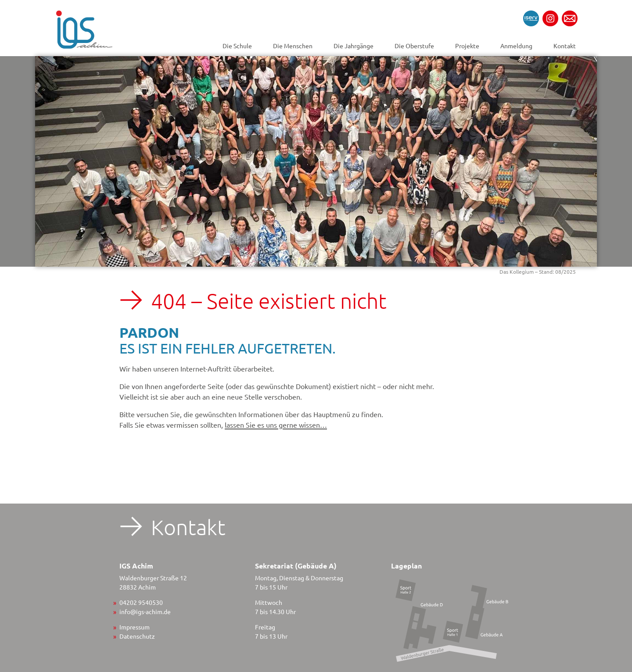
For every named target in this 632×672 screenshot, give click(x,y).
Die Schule (237, 46)
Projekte (467, 46)
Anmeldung (516, 46)
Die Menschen (293, 46)
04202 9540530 (141, 602)
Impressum (135, 627)
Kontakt (565, 46)
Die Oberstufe (414, 46)
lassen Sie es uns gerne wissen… (276, 425)
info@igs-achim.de (145, 611)
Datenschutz (137, 636)
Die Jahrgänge (354, 46)
